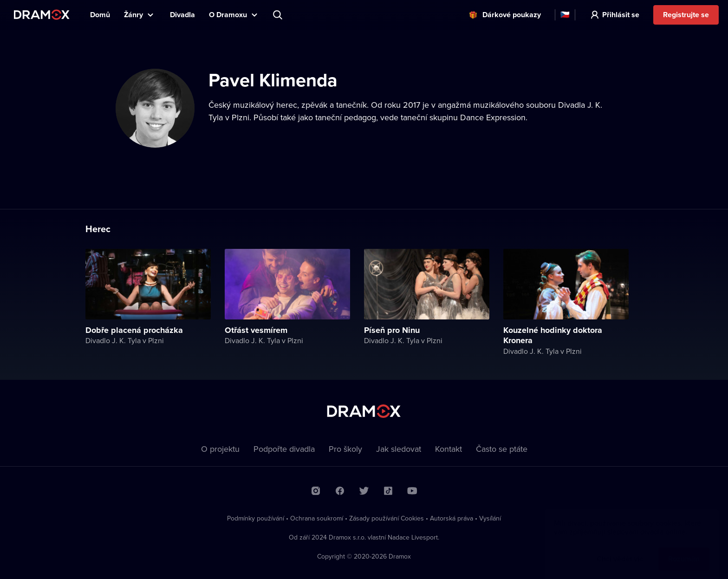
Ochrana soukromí (317, 518)
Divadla (182, 15)
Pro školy (345, 449)
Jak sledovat (399, 449)
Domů (100, 15)
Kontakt (448, 449)
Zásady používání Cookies (387, 518)
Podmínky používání (256, 518)
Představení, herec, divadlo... (279, 15)
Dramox (42, 15)
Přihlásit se (621, 15)
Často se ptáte (502, 449)
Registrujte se (686, 15)
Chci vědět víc (620, 550)
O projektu (220, 449)
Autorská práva (452, 518)
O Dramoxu (228, 15)
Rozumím (684, 550)
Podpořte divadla (284, 449)
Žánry (133, 15)
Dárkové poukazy (512, 15)
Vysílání (490, 518)
